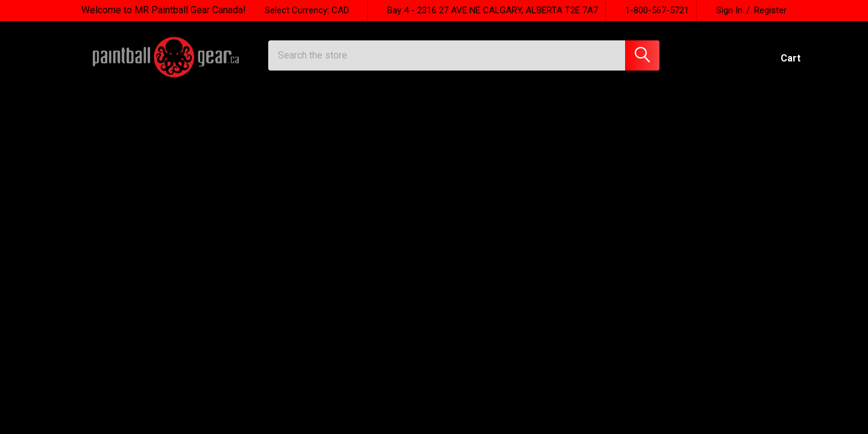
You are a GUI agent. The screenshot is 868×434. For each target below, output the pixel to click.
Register (770, 10)
